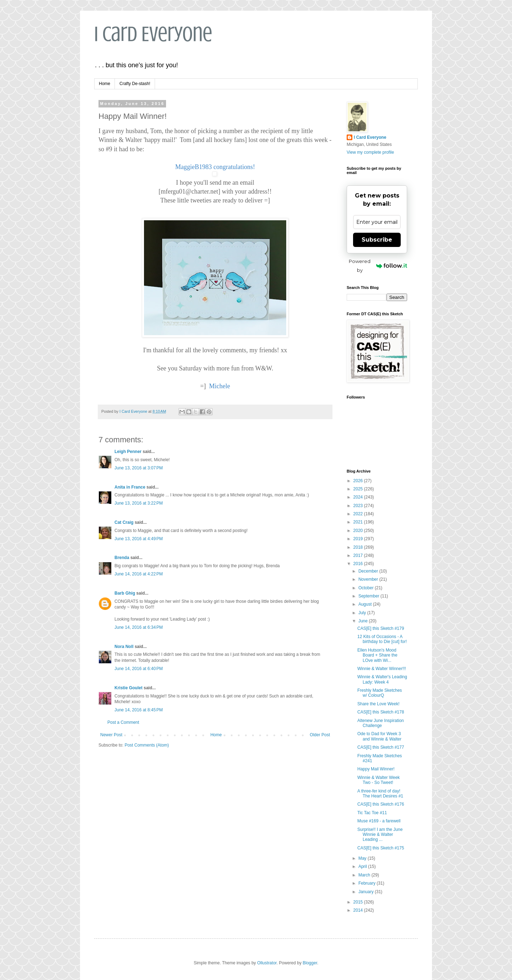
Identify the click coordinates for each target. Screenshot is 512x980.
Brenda (122, 558)
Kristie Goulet (129, 688)
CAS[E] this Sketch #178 (381, 712)
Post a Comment (123, 722)
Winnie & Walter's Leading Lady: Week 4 (382, 679)
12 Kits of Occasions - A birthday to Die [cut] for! (382, 639)
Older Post (320, 735)
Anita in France (130, 487)
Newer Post (111, 735)
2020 (359, 531)
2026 (359, 481)
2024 (359, 497)
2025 (359, 489)
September (369, 596)
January (367, 892)
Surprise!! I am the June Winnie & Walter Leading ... (380, 835)
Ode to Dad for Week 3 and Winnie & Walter (379, 736)
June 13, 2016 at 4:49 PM (139, 539)
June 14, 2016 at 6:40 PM (139, 669)
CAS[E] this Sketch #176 (381, 804)
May (363, 858)
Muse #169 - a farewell (379, 821)
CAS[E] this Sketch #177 (381, 747)
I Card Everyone (153, 34)
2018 (359, 547)
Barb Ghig (125, 593)
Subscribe (377, 240)
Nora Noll (124, 647)
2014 (359, 910)
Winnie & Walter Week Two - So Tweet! (378, 780)
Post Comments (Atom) (147, 745)
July (363, 613)
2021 (359, 522)
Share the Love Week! (378, 704)
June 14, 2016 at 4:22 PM (139, 574)
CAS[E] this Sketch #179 (381, 628)
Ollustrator (267, 963)
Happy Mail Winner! (376, 769)
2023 (359, 506)
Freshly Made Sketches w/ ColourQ (380, 693)
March (365, 875)
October (367, 588)
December (369, 571)
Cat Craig (124, 522)
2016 (359, 564)
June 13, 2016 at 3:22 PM (139, 503)
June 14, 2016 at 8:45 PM (139, 710)
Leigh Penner (128, 452)
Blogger (310, 963)
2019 (359, 539)
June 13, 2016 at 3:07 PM (139, 468)
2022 (359, 514)
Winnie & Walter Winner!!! (382, 669)
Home (105, 84)
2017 (359, 555)
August (366, 604)
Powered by (378, 266)
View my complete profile (370, 152)
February (367, 883)
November (369, 579)
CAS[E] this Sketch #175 (381, 848)
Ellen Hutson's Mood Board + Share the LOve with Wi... (377, 655)
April (363, 866)
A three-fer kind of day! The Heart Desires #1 (380, 794)
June (364, 621)
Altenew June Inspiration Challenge (381, 723)
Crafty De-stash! (135, 84)
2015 (359, 902)
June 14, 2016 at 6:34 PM (139, 627)
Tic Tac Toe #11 (372, 813)
